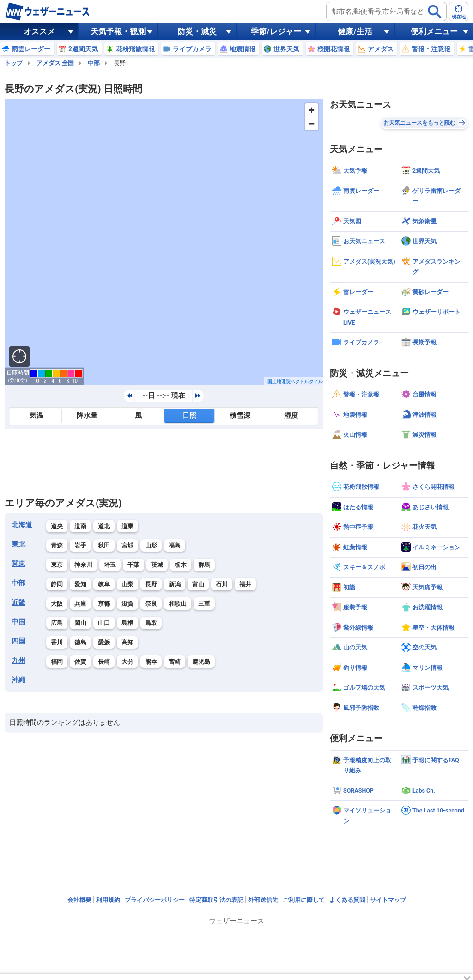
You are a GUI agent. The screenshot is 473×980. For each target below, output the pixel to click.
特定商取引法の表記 (216, 900)
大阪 (57, 604)
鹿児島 (201, 662)
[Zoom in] (312, 110)
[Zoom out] (312, 123)
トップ (14, 63)
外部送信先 (263, 900)
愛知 (80, 584)
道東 (127, 526)
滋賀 (127, 604)
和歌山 (178, 604)
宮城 (127, 545)
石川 (222, 584)
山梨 (127, 584)
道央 (57, 526)
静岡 (57, 584)
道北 (104, 526)
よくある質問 (347, 900)
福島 (175, 545)
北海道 (22, 525)
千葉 (133, 565)
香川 (57, 642)
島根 (127, 623)
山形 (151, 545)
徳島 (80, 642)
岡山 (80, 623)
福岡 (57, 662)
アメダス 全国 (55, 63)
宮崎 (175, 662)
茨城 (157, 565)
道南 (80, 526)
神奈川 (83, 565)
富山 (198, 584)
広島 (57, 623)
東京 (57, 565)
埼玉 (110, 565)
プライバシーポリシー (155, 900)
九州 (18, 661)
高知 (127, 642)
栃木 (181, 565)
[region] (164, 242)
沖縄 (18, 680)
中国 (18, 622)
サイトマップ (388, 900)
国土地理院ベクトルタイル (295, 382)
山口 (104, 623)
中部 (94, 63)
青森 (57, 545)
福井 (245, 584)
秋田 (104, 545)
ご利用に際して (304, 900)
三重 (204, 604)
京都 (104, 604)
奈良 (151, 604)
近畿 (18, 602)
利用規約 (108, 900)
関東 (18, 564)
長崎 (104, 662)
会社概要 (79, 900)
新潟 (175, 584)
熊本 (151, 662)
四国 (18, 641)
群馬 (204, 565)
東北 (18, 544)
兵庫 (80, 604)
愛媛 (104, 642)
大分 (127, 662)
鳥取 (151, 623)
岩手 (80, 545)
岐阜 (104, 584)
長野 (151, 584)
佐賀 (80, 662)
